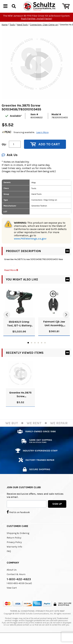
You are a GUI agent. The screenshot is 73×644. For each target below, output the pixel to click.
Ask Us (10, 163)
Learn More (42, 140)
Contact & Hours (16, 582)
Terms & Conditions (22, 619)
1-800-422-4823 (19, 587)
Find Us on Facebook (18, 520)
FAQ (9, 559)
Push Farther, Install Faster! (36, 27)
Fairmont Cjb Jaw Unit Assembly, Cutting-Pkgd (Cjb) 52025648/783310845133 (54, 332)
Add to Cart (45, 152)
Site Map (60, 619)
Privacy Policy (14, 550)
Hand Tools (22, 33)
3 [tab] (35, 351)
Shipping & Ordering (18, 541)
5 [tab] (42, 351)
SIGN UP (57, 512)
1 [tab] (28, 351)
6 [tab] (45, 351)
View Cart (12, 596)
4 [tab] (38, 351)
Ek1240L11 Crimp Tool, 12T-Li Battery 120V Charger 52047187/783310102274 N (19, 332)
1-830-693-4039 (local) (19, 591)
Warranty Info (14, 555)
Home (5, 33)
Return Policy (14, 546)
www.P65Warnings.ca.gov (30, 247)
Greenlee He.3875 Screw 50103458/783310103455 (20, 403)
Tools (12, 33)
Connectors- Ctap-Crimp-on (44, 33)
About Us (12, 578)
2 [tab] (32, 351)
